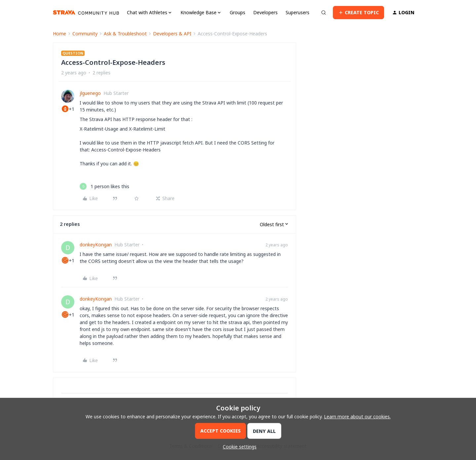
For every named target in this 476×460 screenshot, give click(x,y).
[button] (358, 13)
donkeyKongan (96, 245)
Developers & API (172, 34)
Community (85, 34)
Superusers (297, 12)
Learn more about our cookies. (357, 417)
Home (59, 34)
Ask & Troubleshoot (125, 34)
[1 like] (104, 186)
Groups (238, 12)
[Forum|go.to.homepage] (86, 13)
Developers (265, 12)
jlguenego (90, 93)
